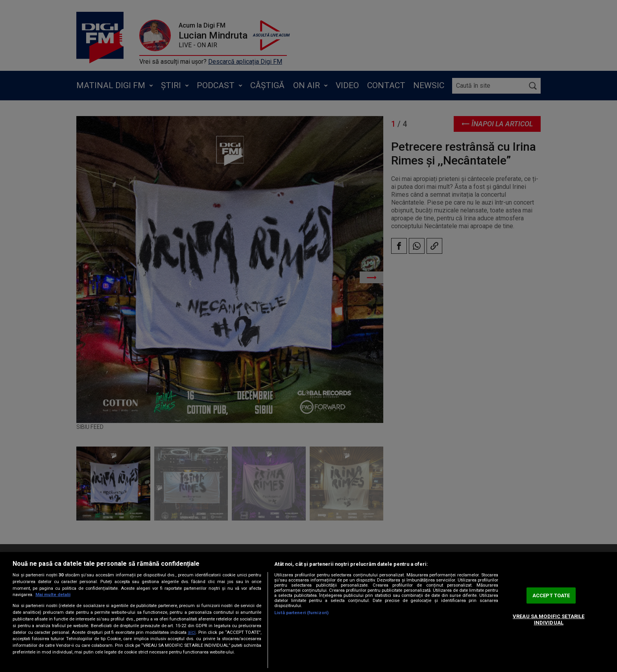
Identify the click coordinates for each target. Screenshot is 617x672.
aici (192, 632)
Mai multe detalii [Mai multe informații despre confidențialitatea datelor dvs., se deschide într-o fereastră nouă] (53, 595)
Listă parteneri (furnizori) (301, 613)
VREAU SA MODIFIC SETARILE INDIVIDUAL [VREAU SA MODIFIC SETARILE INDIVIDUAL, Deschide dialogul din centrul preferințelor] (549, 619)
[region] (308, 612)
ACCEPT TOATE (551, 595)
